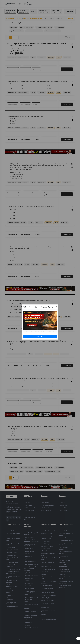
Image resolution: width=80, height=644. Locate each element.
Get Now (40, 337)
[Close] (57, 307)
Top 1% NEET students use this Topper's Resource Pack (40, 331)
